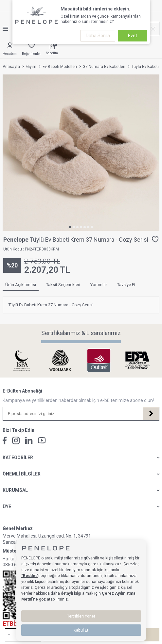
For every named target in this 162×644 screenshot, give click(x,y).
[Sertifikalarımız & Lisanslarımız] (23, 360)
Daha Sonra (98, 36)
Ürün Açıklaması (21, 285)
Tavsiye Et (126, 285)
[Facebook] (5, 441)
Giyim (31, 67)
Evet (133, 36)
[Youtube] (42, 440)
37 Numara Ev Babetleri (104, 67)
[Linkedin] (29, 440)
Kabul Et (81, 630)
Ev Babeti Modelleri (60, 67)
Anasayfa (11, 67)
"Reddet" (30, 576)
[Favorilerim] (31, 49)
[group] (81, 153)
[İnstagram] (16, 441)
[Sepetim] (52, 49)
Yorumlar (99, 285)
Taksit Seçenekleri (63, 285)
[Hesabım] (10, 49)
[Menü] (8, 29)
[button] (70, 227)
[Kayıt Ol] (151, 414)
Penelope (17, 240)
